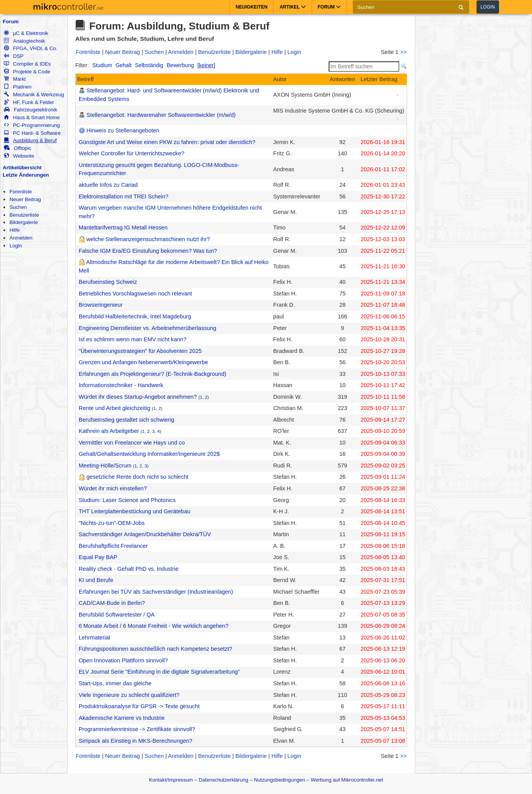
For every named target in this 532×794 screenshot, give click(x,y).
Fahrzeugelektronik (30, 110)
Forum (11, 22)
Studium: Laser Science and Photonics (127, 500)
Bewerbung (180, 65)
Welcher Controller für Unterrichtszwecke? (132, 153)
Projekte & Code (27, 72)
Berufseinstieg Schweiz (108, 282)
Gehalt (124, 65)
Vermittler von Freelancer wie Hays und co (132, 443)
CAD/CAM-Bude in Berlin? (112, 603)
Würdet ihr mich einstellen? (113, 488)
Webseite (19, 156)
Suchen (18, 207)
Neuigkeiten (251, 7)
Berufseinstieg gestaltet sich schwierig (127, 420)
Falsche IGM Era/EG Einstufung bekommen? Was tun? (148, 251)
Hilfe (14, 230)
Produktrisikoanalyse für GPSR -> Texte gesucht (139, 706)
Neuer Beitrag (25, 199)
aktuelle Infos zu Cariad (108, 185)
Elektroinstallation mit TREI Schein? (124, 196)
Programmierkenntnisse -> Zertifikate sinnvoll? (137, 729)
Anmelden (21, 238)
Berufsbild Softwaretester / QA (117, 615)
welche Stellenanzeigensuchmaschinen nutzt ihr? (148, 239)
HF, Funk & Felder (29, 102)
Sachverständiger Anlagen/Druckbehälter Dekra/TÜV (145, 534)
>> (403, 52)
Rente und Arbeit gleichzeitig (115, 408)
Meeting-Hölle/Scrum (105, 466)
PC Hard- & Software (32, 133)
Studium (102, 65)
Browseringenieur (101, 305)
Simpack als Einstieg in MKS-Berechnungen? (136, 741)
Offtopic (17, 148)
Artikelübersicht (22, 168)
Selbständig (149, 65)
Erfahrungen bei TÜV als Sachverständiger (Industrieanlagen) (156, 592)
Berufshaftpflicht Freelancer (113, 546)
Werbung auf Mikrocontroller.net (347, 780)
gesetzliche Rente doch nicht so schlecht (138, 477)
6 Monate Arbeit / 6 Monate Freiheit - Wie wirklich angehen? (154, 626)
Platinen (18, 87)
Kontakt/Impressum (171, 780)
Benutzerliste (24, 215)
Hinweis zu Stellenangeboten (123, 130)
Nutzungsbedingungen (280, 780)
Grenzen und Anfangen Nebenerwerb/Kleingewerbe (144, 362)
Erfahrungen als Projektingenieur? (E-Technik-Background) (152, 374)
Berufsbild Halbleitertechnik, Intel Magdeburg (135, 316)
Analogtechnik (24, 41)
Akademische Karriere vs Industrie (122, 718)
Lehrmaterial (94, 638)
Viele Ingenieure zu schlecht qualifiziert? (129, 695)
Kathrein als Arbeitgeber (109, 431)
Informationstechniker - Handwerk (121, 385)
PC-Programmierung (32, 125)
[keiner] (206, 65)
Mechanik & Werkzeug (34, 95)
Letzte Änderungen (26, 175)
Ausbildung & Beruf (30, 140)
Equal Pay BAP (98, 557)
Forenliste (21, 192)
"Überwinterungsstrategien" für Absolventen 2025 (140, 351)
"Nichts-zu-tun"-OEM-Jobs (112, 523)
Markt (15, 79)
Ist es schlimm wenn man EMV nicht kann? (133, 339)
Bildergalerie (23, 222)
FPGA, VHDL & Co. (30, 48)
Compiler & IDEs (27, 64)
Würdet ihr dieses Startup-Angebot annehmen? (138, 397)
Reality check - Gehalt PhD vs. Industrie (129, 569)
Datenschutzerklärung (224, 780)
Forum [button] (329, 7)
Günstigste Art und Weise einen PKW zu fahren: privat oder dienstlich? (167, 142)
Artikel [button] (292, 7)
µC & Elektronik (26, 33)
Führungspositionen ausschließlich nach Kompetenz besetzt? (156, 649)
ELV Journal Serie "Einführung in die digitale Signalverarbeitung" (159, 672)
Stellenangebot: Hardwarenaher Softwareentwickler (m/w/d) (161, 115)
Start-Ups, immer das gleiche (115, 683)
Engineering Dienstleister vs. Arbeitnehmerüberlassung (148, 328)
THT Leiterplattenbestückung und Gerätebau (135, 511)
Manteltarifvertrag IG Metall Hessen (123, 228)
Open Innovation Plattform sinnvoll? (123, 660)
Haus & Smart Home (32, 117)
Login (488, 7)
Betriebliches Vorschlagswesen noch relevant (135, 294)
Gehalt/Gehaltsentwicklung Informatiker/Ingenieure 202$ (149, 454)
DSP (14, 56)
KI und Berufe (96, 580)
